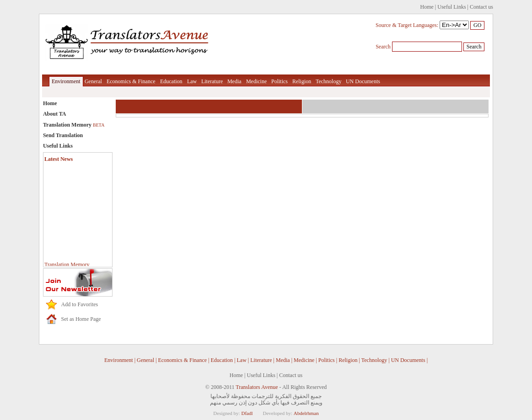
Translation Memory (74, 125)
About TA (55, 114)
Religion (302, 81)
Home (427, 7)
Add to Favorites (80, 304)
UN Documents (363, 81)
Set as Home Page (81, 319)
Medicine (256, 81)
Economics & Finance (131, 81)
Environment (66, 81)
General (93, 81)
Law (192, 81)
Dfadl (247, 413)
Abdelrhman (306, 413)
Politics (279, 81)
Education (171, 81)
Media (234, 81)
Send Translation (63, 135)
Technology (328, 81)
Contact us (481, 7)
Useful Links (451, 7)
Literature (212, 81)
